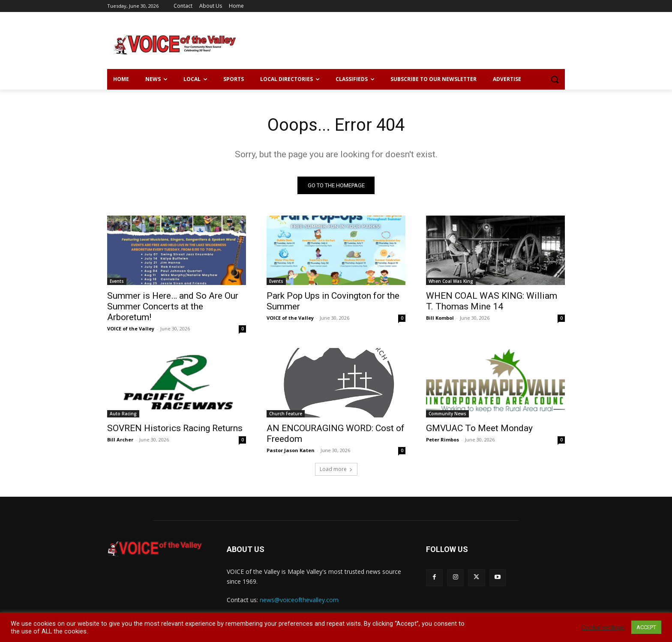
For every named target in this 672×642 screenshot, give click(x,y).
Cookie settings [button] (603, 627)
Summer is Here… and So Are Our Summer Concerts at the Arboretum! (173, 306)
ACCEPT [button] (646, 627)
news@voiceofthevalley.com (299, 600)
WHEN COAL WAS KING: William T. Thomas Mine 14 (492, 301)
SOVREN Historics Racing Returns (175, 428)
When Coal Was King (451, 281)
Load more (336, 469)
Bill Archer (120, 439)
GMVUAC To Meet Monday (479, 428)
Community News (447, 414)
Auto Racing (123, 414)
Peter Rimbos (442, 439)
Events (117, 281)
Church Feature (286, 414)
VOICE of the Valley (131, 328)
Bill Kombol (440, 318)
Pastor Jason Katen (291, 450)
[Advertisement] (400, 43)
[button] (555, 79)
